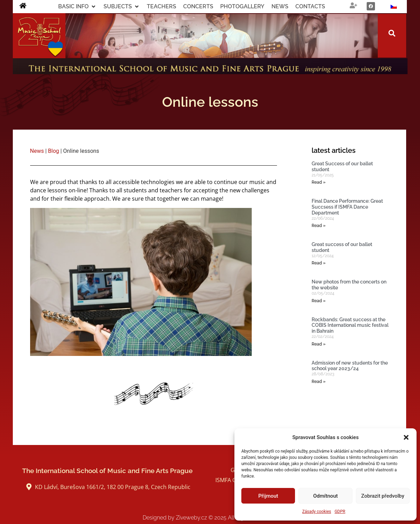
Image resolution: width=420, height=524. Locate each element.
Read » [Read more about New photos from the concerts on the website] (319, 301)
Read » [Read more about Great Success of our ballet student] (319, 182)
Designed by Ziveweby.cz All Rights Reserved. (210, 518)
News (37, 151)
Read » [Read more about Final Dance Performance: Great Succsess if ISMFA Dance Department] (319, 226)
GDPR (340, 512)
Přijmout (268, 496)
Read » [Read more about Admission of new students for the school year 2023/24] (319, 382)
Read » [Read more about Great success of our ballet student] (319, 263)
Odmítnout (326, 496)
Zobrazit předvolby (383, 496)
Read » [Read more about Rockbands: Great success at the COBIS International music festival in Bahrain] (319, 344)
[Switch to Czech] (394, 7)
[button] (406, 437)
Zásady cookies (317, 512)
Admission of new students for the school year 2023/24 (350, 366)
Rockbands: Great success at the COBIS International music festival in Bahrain (350, 325)
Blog (54, 151)
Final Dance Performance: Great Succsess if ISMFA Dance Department (347, 207)
